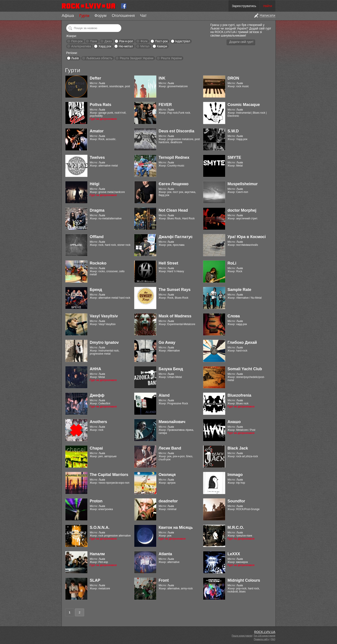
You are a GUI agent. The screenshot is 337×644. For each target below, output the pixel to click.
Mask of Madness (175, 316)
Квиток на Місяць (176, 527)
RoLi (232, 263)
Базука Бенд (171, 369)
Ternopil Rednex (174, 157)
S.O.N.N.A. (100, 527)
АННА (96, 369)
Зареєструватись (244, 6)
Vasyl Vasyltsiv (104, 316)
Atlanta (165, 554)
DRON (233, 78)
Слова (234, 316)
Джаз (108, 41)
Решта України (171, 58)
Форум (100, 16)
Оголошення (123, 16)
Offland (97, 237)
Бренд (96, 290)
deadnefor (168, 501)
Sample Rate (239, 290)
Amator (97, 131)
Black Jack (238, 448)
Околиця (167, 475)
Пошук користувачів (242, 636)
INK (162, 78)
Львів (75, 58)
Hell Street (168, 263)
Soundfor (236, 501)
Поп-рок (77, 41)
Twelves (97, 157)
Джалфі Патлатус (176, 237)
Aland (164, 395)
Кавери (162, 46)
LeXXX (234, 554)
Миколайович (172, 422)
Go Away (167, 342)
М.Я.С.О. (236, 527)
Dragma (97, 210)
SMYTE (234, 157)
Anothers (99, 422)
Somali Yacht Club (245, 369)
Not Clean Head (173, 210)
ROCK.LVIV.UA (265, 632)
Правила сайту (261, 639)
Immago (235, 475)
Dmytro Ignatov (104, 342)
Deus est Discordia (177, 131)
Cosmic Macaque (244, 105)
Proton (96, 501)
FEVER (165, 105)
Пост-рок (161, 41)
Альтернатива (81, 46)
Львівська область (99, 58)
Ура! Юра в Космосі (247, 237)
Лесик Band (170, 448)
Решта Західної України (137, 58)
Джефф (97, 395)
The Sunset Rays (175, 290)
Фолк (144, 41)
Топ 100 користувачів (265, 636)
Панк (94, 41)
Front (164, 580)
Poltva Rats (101, 105)
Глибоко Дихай (242, 342)
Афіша (68, 16)
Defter (96, 78)
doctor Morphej (242, 210)
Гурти (84, 16)
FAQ (273, 639)
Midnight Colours (244, 580)
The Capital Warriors (109, 475)
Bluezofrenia (239, 395)
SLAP (95, 580)
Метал (145, 46)
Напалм (97, 554)
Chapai (96, 448)
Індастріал (183, 41)
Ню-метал (126, 46)
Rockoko (98, 263)
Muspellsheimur (243, 184)
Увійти (268, 6)
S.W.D (233, 131)
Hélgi (95, 184)
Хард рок (105, 46)
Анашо (234, 422)
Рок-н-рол (126, 41)
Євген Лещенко (174, 184)
